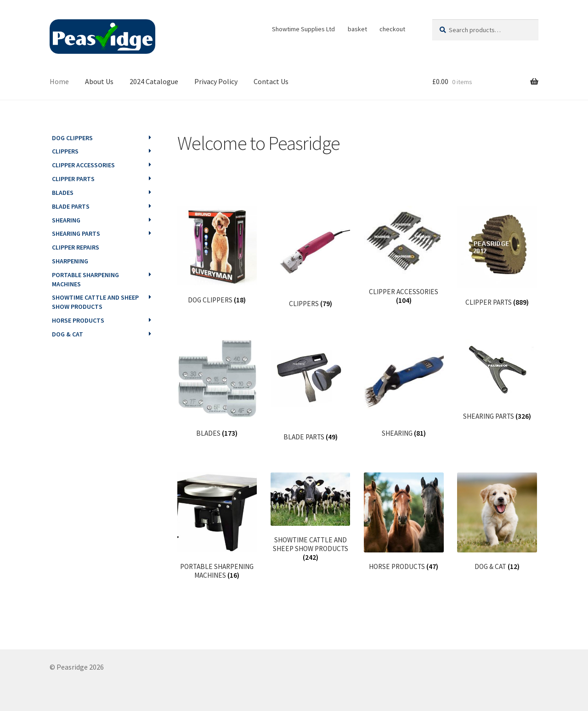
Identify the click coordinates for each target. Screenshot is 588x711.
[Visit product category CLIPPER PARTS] (497, 256)
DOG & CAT (68, 334)
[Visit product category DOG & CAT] (497, 522)
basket (357, 29)
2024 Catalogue (154, 81)
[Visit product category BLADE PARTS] (310, 390)
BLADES (63, 193)
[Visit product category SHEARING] (404, 389)
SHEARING (66, 220)
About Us (99, 81)
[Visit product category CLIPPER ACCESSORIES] (404, 256)
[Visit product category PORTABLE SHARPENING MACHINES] (217, 526)
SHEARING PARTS (76, 233)
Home (59, 81)
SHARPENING (70, 261)
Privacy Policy (216, 81)
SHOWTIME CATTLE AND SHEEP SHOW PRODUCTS (95, 302)
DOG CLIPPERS (72, 138)
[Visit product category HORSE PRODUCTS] (404, 522)
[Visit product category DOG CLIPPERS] (217, 255)
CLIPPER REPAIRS (76, 247)
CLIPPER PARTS (73, 179)
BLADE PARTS (71, 206)
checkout (392, 29)
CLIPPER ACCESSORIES (83, 165)
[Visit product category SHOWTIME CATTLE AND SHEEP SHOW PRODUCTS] (310, 517)
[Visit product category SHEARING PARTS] (497, 380)
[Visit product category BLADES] (217, 389)
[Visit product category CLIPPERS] (310, 257)
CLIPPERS (65, 151)
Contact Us (271, 81)
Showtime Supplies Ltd (303, 29)
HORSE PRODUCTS (78, 320)
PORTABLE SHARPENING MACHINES (85, 279)
